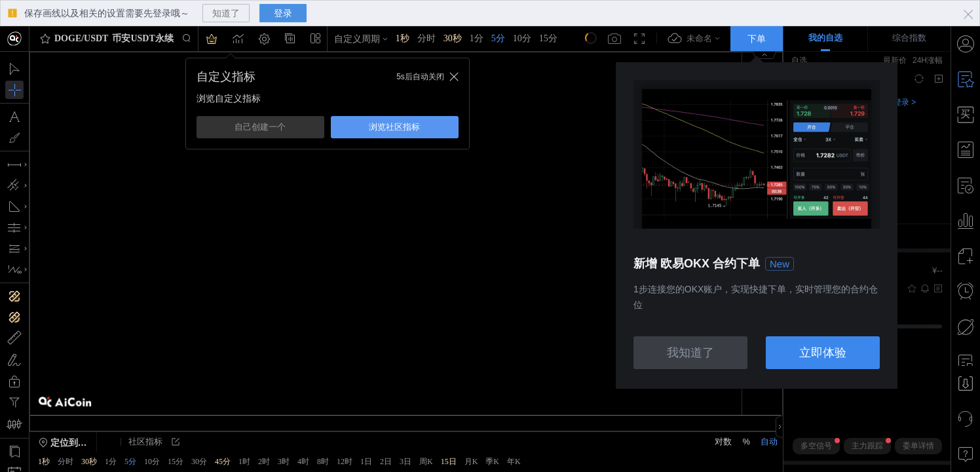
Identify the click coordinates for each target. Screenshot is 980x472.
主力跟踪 (871, 444)
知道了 (226, 13)
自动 (769, 442)
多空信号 (820, 444)
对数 (723, 442)
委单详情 (918, 446)
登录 (283, 13)
